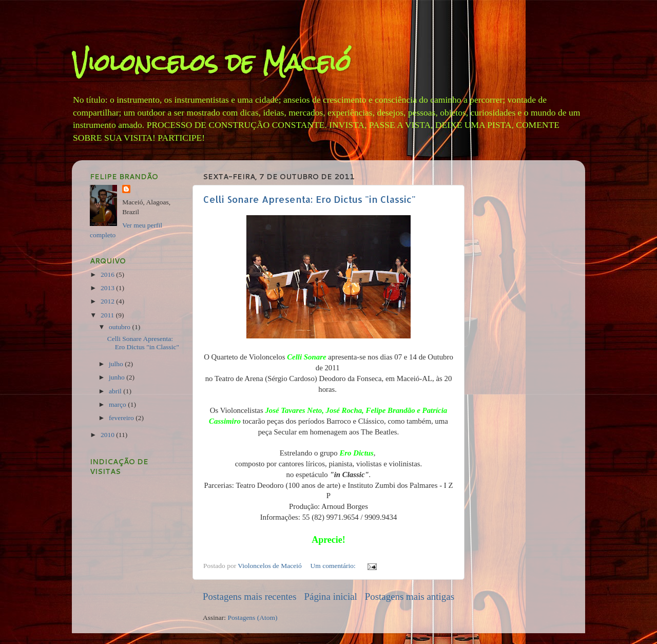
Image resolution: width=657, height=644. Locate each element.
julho (117, 364)
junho (118, 377)
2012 (108, 301)
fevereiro (122, 418)
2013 (108, 288)
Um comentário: (334, 566)
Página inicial (331, 596)
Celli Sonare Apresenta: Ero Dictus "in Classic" (310, 199)
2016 (108, 274)
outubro (120, 327)
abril (116, 391)
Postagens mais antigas (410, 596)
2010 (108, 435)
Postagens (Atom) (252, 618)
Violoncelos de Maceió (211, 62)
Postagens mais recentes (250, 596)
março (118, 404)
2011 (108, 315)
